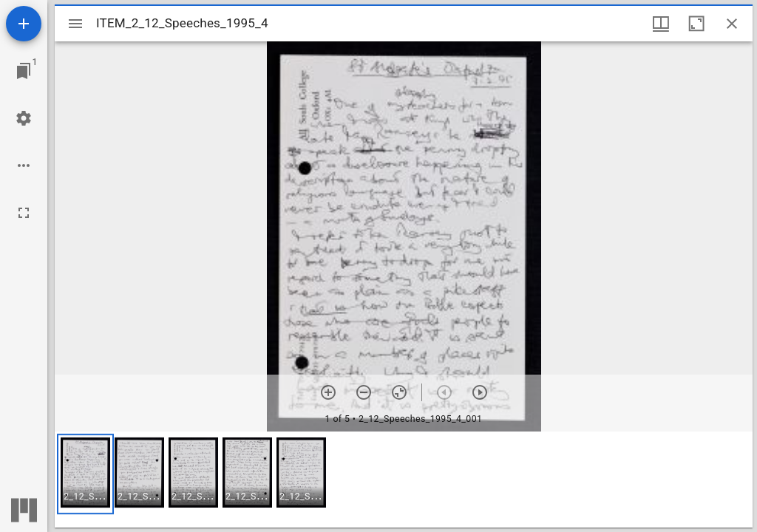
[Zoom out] (364, 392)
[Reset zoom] (399, 392)
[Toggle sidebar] (75, 24)
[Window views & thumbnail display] (661, 24)
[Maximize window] (696, 24)
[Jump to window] (24, 71)
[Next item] (480, 392)
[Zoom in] (328, 392)
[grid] (404, 480)
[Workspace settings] (24, 118)
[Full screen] (24, 213)
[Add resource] (24, 24)
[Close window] (732, 24)
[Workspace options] (24, 166)
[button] (85, 474)
